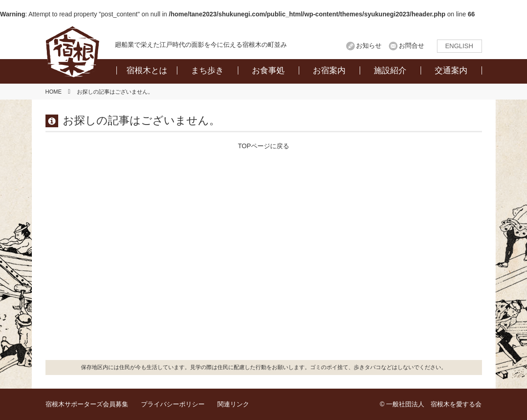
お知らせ (369, 45)
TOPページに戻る (263, 146)
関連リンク (233, 404)
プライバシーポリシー (173, 404)
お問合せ (412, 45)
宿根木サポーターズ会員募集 (87, 404)
